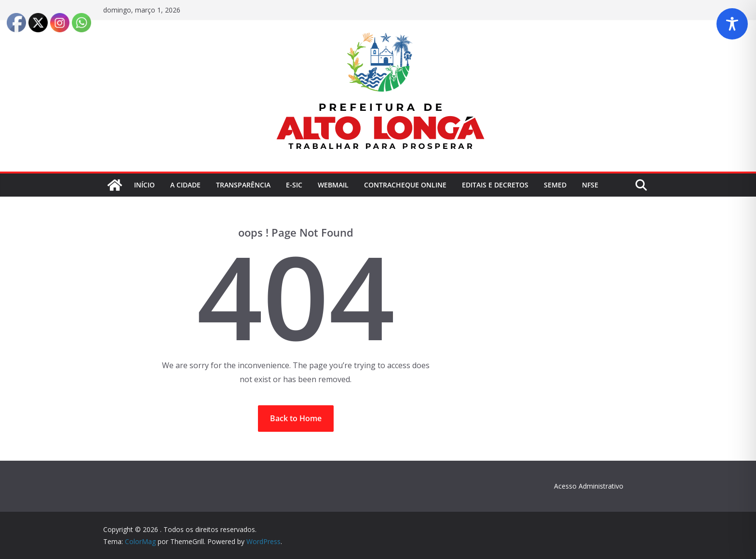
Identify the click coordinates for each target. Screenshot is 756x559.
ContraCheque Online (405, 185)
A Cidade (185, 185)
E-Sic (294, 185)
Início (144, 185)
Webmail (333, 185)
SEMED (555, 185)
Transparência (243, 185)
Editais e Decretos (495, 185)
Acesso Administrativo (589, 486)
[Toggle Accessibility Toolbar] (732, 24)
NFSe (590, 185)
